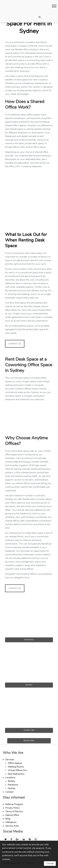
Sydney (12, 788)
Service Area (12, 826)
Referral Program (14, 804)
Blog (8, 819)
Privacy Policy (13, 808)
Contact (9, 792)
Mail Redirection (16, 774)
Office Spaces (15, 763)
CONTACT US (15, 344)
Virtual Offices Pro (17, 770)
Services (10, 760)
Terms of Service (14, 811)
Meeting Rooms (16, 767)
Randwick (13, 785)
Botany (11, 781)
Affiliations (11, 822)
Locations (10, 778)
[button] (54, 6)
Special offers (12, 815)
